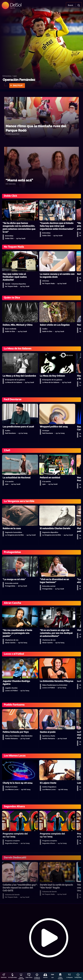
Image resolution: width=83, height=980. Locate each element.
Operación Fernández (19, 80)
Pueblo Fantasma (60, 978)
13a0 (53, 977)
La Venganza (69, 977)
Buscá (70, 5)
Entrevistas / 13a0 (10, 76)
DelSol (16, 5)
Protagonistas (78, 977)
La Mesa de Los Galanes (37, 978)
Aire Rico (45, 977)
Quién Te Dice (29, 977)
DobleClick (4, 977)
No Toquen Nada (12, 977)
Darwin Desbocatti (21, 978)
